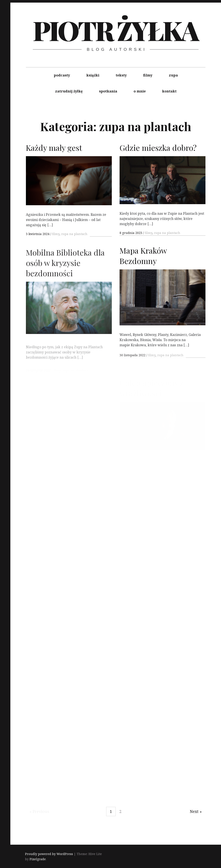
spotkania (108, 91)
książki (93, 75)
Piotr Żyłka (115, 30)
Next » (196, 811)
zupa (173, 75)
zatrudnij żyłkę (69, 91)
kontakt (169, 91)
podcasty (62, 75)
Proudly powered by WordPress (49, 854)
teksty (121, 75)
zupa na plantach (74, 234)
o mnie (140, 91)
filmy (148, 75)
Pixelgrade (38, 859)
